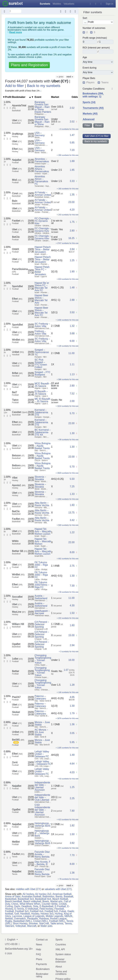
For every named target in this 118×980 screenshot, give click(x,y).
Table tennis (57, 923)
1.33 (72, 494)
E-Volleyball (32, 909)
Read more (16, 32)
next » (70, 77)
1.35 (72, 195)
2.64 (72, 249)
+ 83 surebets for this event (69, 779)
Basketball (11, 899)
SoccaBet (17, 597)
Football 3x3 (22, 911)
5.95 (72, 742)
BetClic (16, 237)
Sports (59, 939)
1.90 (72, 272)
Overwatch (20, 918)
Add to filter (14, 86)
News (39, 944)
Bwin (15, 201)
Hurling (59, 914)
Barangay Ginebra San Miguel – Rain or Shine (42, 121)
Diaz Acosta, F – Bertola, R (43, 863)
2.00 (72, 401)
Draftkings (18, 134)
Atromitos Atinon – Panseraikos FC (41, 180)
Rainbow (44, 918)
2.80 (72, 231)
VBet (15, 478)
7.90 (72, 811)
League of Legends (34, 916)
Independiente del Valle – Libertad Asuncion (42, 786)
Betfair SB (20, 551)
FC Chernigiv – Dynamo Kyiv (43, 230)
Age (85, 57)
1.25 (72, 260)
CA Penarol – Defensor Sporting (42, 624)
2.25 (72, 798)
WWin (15, 541)
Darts (17, 906)
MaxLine (19, 612)
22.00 (71, 423)
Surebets (45, 4)
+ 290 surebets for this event (68, 155)
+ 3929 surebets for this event (68, 473)
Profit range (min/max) (95, 38)
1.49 (72, 755)
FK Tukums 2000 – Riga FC (41, 565)
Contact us (42, 939)
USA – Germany (40, 134)
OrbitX (16, 249)
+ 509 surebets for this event (68, 525)
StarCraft (44, 923)
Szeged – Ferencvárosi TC (42, 352)
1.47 (72, 135)
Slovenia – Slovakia (40, 478)
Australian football (31, 896)
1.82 (72, 825)
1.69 (72, 161)
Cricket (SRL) (40, 921)
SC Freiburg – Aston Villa (42, 325)
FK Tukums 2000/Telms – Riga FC (42, 585)
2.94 (72, 645)
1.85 (72, 170)
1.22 (72, 532)
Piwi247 (16, 697)
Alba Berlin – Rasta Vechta (42, 504)
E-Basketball (46, 906)
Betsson (18, 455)
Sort (85, 18)
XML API (60, 949)
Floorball (59, 909)
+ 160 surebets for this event (68, 189)
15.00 (71, 635)
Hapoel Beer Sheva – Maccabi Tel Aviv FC (41, 311)
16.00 (71, 660)
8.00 (72, 552)
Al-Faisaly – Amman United (43, 209)
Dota (36, 906)
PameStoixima (20, 270)
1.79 (72, 713)
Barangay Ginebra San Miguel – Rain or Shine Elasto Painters (43, 107)
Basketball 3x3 (26, 899)
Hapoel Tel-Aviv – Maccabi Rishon (43, 541)
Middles (57, 4)
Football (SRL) (57, 921)
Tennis (68, 923)
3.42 (72, 520)
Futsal (63, 911)
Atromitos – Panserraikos (42, 160)
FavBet (18, 519)
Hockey (35, 914)
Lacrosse (17, 916)
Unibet (18, 352)
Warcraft (32, 926)
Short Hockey (20, 923)
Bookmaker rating (42, 975)
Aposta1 (19, 485)
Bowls (46, 901)
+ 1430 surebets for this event (68, 320)
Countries (61, 944)
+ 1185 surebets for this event (68, 748)
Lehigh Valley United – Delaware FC (42, 754)
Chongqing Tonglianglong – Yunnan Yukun (42, 671)
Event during (89, 68)
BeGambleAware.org (16, 949)
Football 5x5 (51, 911)
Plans (39, 959)
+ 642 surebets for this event (68, 559)
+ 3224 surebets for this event (68, 406)
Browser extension (61, 960)
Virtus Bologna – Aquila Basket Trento (43, 446)
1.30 (72, 433)
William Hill (18, 624)
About (59, 966)
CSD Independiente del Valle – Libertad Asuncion (42, 810)
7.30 (72, 586)
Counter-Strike (50, 904)
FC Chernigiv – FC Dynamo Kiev (43, 221)
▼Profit (7, 97)
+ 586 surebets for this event (68, 379)
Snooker (33, 923)
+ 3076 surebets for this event (68, 718)
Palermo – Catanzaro (40, 697)
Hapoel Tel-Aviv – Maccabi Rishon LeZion (43, 531)
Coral (17, 193)
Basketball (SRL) (23, 921)
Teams (105, 82)
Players (90, 82)
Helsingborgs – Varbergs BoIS (43, 825)
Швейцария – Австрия (42, 612)
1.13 (72, 374)
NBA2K (69, 916)
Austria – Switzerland (41, 597)
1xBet (17, 659)
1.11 (72, 364)
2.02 (72, 108)
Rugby (9, 921)
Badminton (48, 896)
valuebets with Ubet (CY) (58, 889)
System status (63, 954)
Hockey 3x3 (47, 914)
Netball (9, 918)
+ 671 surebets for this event (68, 848)
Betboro (19, 465)
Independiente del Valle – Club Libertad (42, 797)
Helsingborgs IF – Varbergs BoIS (42, 833)
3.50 (72, 312)
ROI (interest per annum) (96, 48)
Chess (15, 904)
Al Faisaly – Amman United (43, 194)
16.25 (71, 238)
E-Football (60, 906)
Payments (41, 964)
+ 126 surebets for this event (68, 346)
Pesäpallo (32, 918)
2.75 (72, 566)
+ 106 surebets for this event (68, 692)
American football (62, 894)
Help (39, 949)
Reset (99, 125)
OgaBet (16, 644)
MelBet (16, 842)
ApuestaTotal (19, 107)
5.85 (72, 143)
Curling (9, 906)
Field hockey (46, 909)
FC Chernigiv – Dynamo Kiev (43, 237)
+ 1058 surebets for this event (68, 499)
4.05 (72, 697)
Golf (16, 914)
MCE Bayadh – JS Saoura (43, 385)
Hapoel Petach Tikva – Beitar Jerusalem (43, 249)
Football (9, 911)
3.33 (72, 181)
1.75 (72, 222)
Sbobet (16, 712)
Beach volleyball (32, 901)
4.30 (72, 606)
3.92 (72, 843)
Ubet (17, 120)
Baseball (68, 896)
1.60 (72, 505)
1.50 (72, 613)
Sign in (109, 4)
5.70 (72, 413)
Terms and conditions (61, 973)
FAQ (38, 954)
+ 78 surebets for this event (69, 879)
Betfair (16, 671)
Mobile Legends (54, 916)
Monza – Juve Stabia (42, 723)
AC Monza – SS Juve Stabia (41, 732)
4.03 (72, 772)
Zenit (15, 762)
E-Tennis (19, 909)
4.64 (72, 764)
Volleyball (21, 926)
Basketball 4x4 (43, 899)
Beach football (60, 899)
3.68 (72, 333)
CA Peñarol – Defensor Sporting (42, 634)
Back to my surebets (96, 141)
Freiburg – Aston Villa (40, 332)
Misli (17, 180)
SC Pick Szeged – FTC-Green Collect (41, 363)
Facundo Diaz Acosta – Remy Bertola (42, 854)
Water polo (46, 926)
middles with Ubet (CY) (29, 889)
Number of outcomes (94, 28)
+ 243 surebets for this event (68, 215)
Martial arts (56, 901)
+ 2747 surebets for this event (68, 243)
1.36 (72, 724)
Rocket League (58, 918)
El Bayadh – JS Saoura (41, 393)
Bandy (59, 896)
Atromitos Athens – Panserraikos (42, 169)
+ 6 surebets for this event (69, 129)
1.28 (72, 685)
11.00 (71, 353)
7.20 (72, 150)
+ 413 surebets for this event (68, 820)
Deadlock (27, 906)
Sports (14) (89, 102)
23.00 (71, 202)
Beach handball (13, 901)
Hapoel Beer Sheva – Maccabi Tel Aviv (41, 299)
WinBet (18, 340)
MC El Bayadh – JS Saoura (42, 400)
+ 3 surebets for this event (69, 652)
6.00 (72, 341)
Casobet (20, 412)
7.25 (72, 486)
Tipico (15, 400)
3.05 (72, 733)
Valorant (10, 926)
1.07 (66, 670)
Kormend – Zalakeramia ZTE (41, 412)
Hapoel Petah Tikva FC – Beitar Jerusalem (42, 271)
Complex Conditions (94, 89)
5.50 (72, 479)
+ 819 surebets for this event (68, 279)
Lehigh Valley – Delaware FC (43, 763)
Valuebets (69, 4)
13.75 (71, 513)
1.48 (72, 288)
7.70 (72, 855)
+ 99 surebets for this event (69, 440)
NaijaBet (17, 160)
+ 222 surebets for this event (68, 618)
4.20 (72, 210)
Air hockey (28, 894)
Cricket (63, 904)
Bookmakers (43, 969)
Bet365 (18, 740)
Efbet (17, 149)
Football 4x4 (37, 911)
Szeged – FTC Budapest (43, 373)
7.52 (72, 394)
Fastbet (18, 221)
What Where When (30, 904)
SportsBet (17, 286)
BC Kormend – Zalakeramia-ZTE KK (43, 432)
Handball (25, 914)
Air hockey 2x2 (43, 894)
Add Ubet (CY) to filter (97, 136)
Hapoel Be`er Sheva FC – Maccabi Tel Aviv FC (42, 287)
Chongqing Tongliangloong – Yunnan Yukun (43, 659)
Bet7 (15, 392)
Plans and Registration (29, 65)
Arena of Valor (13, 896)
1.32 (72, 326)
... (85, 22)
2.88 (72, 300)
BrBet (17, 373)
